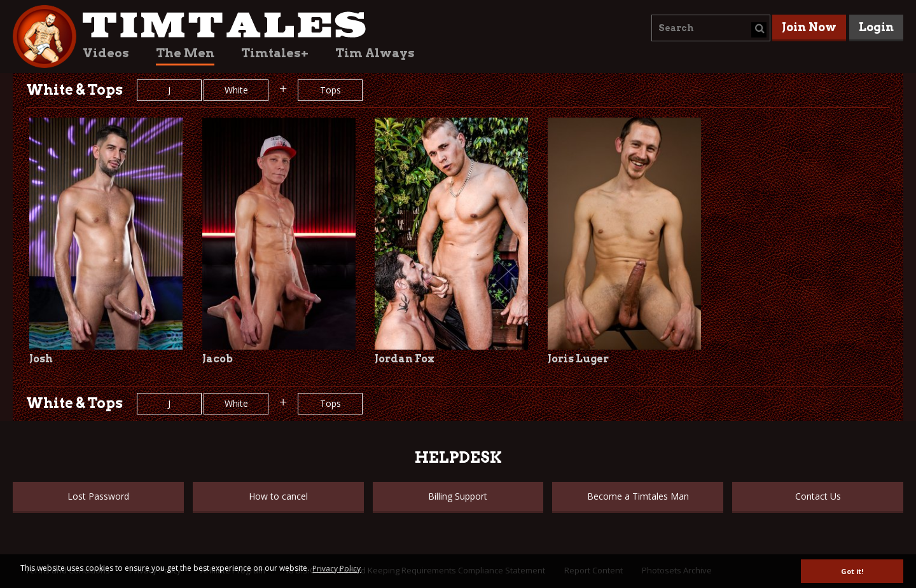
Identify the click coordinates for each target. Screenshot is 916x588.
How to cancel (278, 496)
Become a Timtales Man (638, 496)
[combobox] (711, 28)
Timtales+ (275, 53)
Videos (106, 53)
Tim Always (375, 53)
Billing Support (458, 496)
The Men (185, 53)
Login (876, 27)
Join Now (809, 27)
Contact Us (818, 496)
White (236, 90)
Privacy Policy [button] (337, 569)
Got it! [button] (852, 571)
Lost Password (98, 496)
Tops (330, 90)
